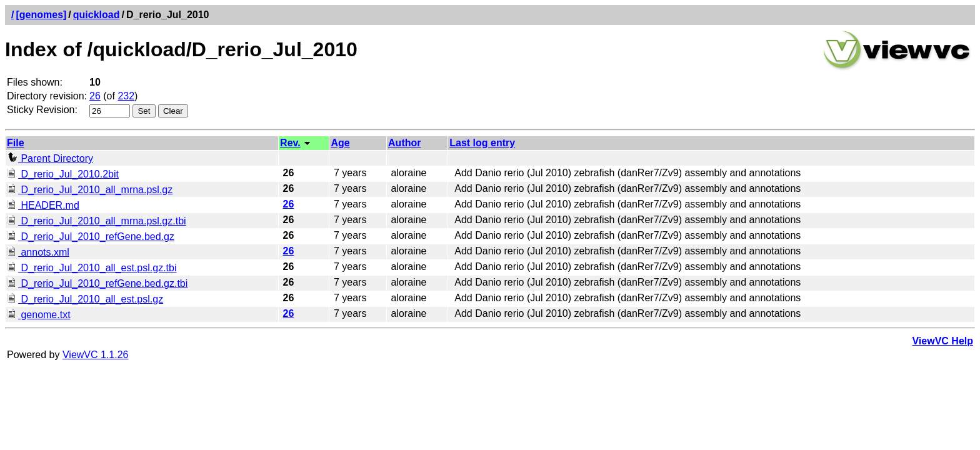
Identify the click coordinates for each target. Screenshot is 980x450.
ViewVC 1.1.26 (96, 355)
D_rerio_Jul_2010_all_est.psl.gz (85, 299)
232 (126, 96)
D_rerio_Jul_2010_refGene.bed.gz (91, 237)
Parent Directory (50, 158)
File (16, 143)
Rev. (290, 143)
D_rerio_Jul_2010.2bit (63, 174)
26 (95, 96)
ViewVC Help (942, 341)
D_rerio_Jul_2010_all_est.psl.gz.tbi (92, 268)
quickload (97, 15)
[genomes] (41, 15)
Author (404, 143)
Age (340, 143)
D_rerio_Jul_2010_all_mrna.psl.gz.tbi (97, 221)
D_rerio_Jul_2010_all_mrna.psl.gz (90, 190)
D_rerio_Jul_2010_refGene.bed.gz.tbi (97, 283)
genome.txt (39, 315)
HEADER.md (43, 205)
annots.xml (38, 252)
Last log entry (482, 143)
